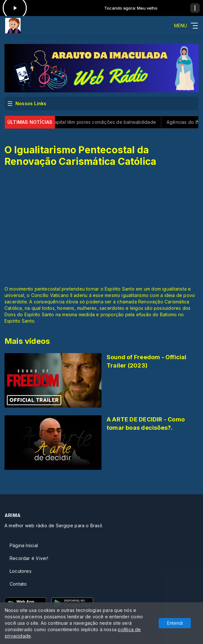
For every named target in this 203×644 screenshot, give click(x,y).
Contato (18, 584)
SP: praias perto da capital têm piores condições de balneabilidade (85, 122)
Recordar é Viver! (29, 558)
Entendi (175, 623)
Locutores (21, 571)
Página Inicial (24, 545)
